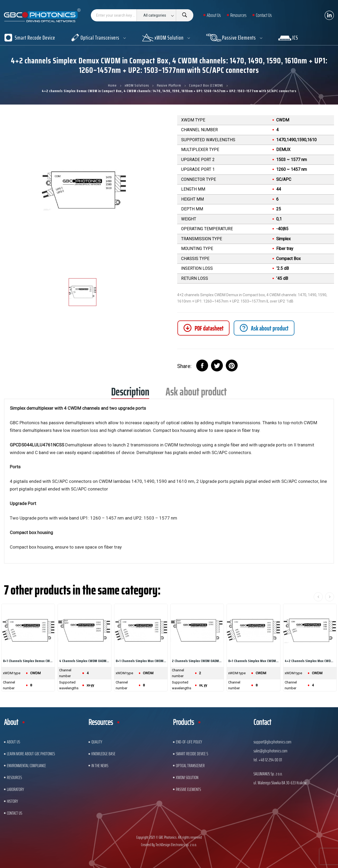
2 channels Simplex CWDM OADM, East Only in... (197, 661)
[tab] (264, 328)
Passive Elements (188, 789)
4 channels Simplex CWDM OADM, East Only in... (84, 661)
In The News (100, 766)
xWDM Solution (187, 777)
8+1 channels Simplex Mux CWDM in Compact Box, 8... (141, 661)
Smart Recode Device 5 (192, 754)
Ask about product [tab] (196, 393)
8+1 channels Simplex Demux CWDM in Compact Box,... (28, 661)
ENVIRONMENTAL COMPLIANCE (26, 766)
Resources (14, 777)
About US (13, 742)
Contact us (15, 813)
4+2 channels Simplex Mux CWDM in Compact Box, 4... (310, 661)
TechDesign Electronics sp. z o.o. (176, 845)
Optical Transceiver (190, 766)
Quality (97, 742)
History (12, 801)
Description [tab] (130, 393)
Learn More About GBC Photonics (31, 754)
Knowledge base (103, 754)
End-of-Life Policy (189, 742)
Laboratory (15, 789)
